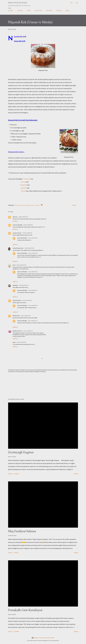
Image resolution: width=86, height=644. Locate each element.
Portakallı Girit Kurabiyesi (25, 610)
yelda (14, 342)
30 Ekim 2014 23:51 (23, 217)
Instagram (24, 185)
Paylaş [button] (74, 205)
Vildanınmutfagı (17, 300)
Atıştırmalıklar (19, 205)
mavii (14, 265)
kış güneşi (15, 285)
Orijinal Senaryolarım (18, 248)
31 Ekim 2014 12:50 (21, 265)
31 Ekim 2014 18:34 (27, 300)
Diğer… (68, 10)
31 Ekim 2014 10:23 (29, 248)
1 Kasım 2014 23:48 (33, 305)
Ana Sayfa (11, 10)
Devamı (76, 474)
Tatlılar (29, 10)
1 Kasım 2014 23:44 (33, 253)
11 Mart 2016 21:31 (21, 342)
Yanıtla (15, 221)
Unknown (15, 217)
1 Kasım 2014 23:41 (33, 238)
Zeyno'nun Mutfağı (18, 3)
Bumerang (59, 10)
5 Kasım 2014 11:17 (33, 321)
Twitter (23, 182)
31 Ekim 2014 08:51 (27, 233)
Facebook (27, 179)
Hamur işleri (28, 205)
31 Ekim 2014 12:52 (24, 285)
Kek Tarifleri (49, 10)
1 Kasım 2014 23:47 (33, 272)
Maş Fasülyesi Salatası (22, 531)
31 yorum (16, 632)
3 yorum (16, 553)
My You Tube (38, 10)
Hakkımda (20, 10)
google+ (24, 188)
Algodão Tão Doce (17, 331)
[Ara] (71, 3)
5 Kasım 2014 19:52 (28, 331)
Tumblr (23, 191)
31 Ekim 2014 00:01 (28, 225)
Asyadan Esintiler (17, 233)
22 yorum (16, 474)
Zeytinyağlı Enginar (21, 452)
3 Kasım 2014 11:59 (26, 316)
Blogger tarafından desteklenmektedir (43, 638)
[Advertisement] (43, 385)
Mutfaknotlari (16, 316)
